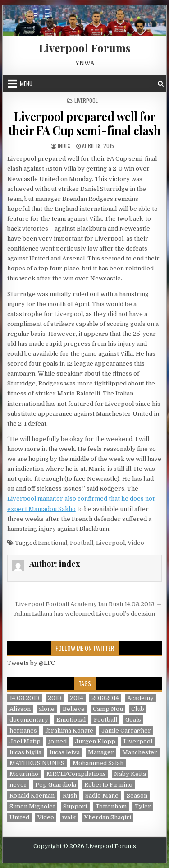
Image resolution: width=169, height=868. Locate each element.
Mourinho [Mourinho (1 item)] (24, 774)
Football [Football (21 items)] (105, 720)
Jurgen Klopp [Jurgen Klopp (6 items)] (95, 741)
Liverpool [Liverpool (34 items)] (138, 741)
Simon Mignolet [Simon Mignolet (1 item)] (32, 806)
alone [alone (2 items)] (47, 709)
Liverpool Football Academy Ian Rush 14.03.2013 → (89, 604)
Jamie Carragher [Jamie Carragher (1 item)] (126, 731)
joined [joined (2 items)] (58, 741)
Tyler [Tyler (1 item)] (143, 806)
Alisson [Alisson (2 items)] (20, 709)
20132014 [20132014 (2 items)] (105, 698)
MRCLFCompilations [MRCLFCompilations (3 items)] (76, 774)
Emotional (53, 543)
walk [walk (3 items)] (69, 817)
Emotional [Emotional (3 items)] (71, 720)
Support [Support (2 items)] (75, 806)
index (64, 146)
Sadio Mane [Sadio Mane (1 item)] (102, 796)
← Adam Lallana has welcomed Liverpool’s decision (81, 614)
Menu (26, 84)
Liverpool (86, 100)
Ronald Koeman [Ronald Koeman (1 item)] (32, 796)
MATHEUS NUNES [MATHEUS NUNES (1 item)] (37, 763)
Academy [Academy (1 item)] (140, 698)
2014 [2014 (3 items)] (77, 698)
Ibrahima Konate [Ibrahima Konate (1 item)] (69, 731)
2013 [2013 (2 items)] (55, 698)
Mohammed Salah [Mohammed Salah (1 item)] (98, 763)
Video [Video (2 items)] (46, 817)
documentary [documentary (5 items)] (29, 720)
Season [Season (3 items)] (137, 796)
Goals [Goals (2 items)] (133, 720)
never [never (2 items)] (18, 785)
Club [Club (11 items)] (138, 709)
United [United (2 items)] (19, 817)
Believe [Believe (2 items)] (74, 709)
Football (82, 543)
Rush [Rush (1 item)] (70, 796)
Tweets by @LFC (31, 663)
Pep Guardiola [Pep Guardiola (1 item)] (56, 785)
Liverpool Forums (85, 48)
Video (136, 543)
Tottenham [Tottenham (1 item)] (111, 806)
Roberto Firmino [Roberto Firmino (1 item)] (108, 785)
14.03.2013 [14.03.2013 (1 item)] (25, 698)
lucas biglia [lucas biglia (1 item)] (25, 752)
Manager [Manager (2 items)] (101, 752)
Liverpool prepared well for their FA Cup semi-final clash (85, 123)
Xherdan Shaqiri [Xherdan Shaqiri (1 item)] (107, 817)
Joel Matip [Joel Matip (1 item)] (25, 741)
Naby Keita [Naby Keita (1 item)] (130, 774)
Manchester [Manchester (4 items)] (140, 752)
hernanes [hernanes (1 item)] (23, 731)
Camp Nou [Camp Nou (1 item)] (108, 709)
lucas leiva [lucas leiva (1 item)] (65, 752)
